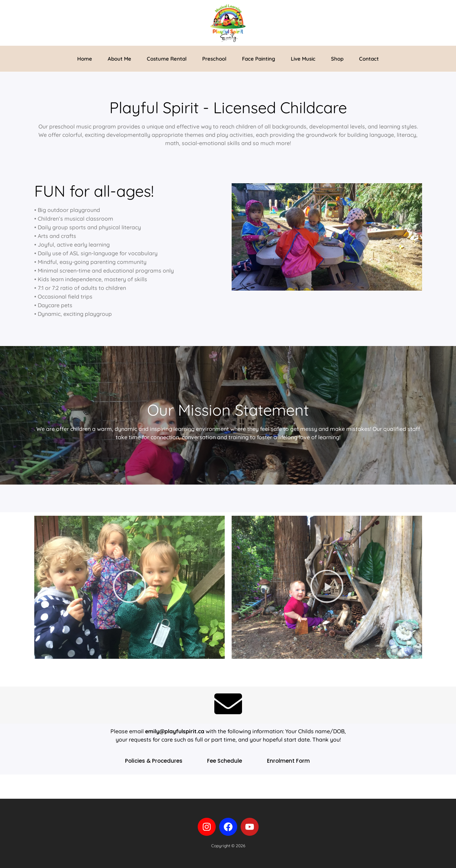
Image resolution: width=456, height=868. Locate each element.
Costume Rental (167, 59)
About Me (119, 59)
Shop (337, 59)
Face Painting (259, 59)
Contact (369, 59)
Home (85, 59)
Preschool (214, 59)
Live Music (303, 59)
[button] (129, 587)
